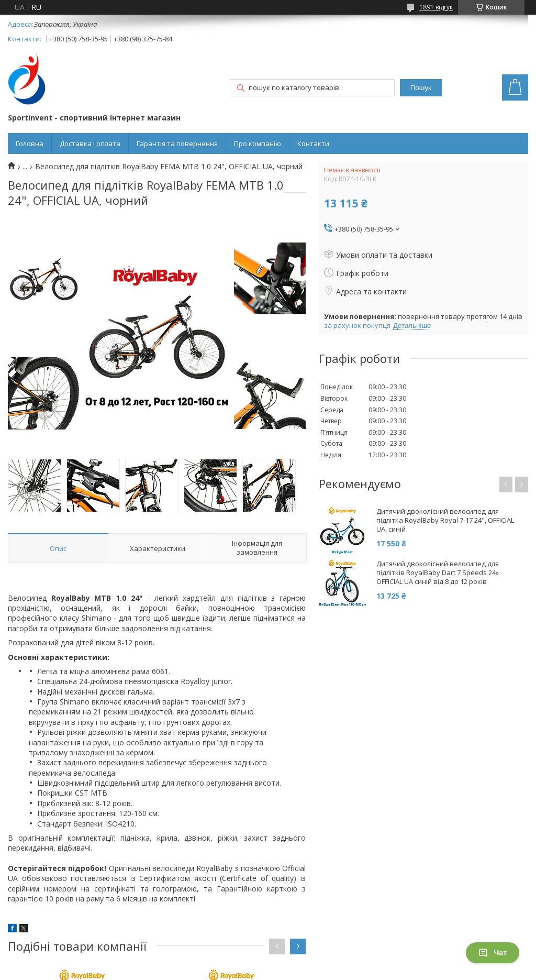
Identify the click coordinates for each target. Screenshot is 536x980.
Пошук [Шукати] (421, 88)
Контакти (313, 144)
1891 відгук (436, 7)
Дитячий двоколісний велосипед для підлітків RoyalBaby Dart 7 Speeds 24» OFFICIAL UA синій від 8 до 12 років (438, 573)
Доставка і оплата (90, 144)
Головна (30, 144)
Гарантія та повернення (177, 144)
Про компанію (258, 144)
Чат (493, 953)
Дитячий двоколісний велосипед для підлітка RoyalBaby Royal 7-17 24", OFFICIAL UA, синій (445, 520)
